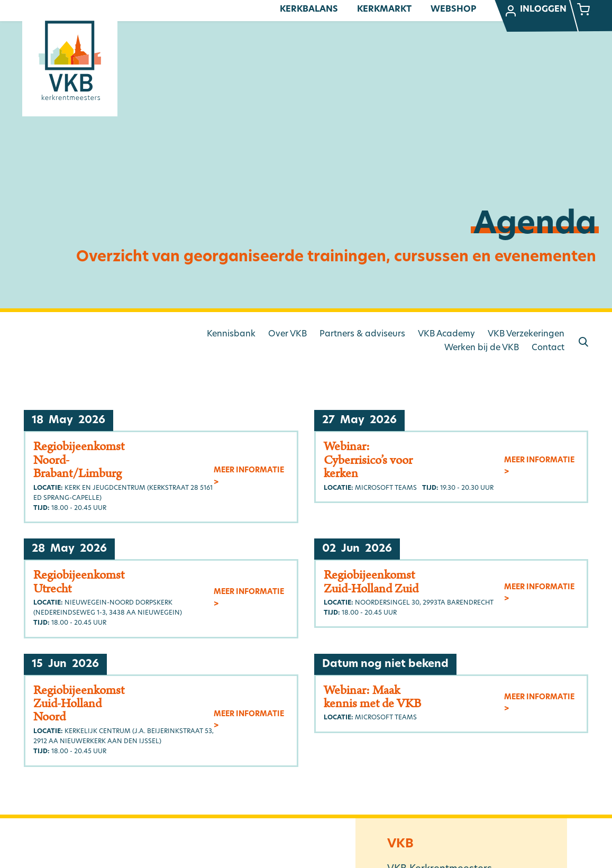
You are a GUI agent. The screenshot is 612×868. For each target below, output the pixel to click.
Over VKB (287, 334)
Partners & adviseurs (362, 334)
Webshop (453, 10)
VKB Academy (446, 334)
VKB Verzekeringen (526, 334)
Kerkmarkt (384, 10)
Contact (548, 348)
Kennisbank (231, 334)
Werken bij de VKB (482, 348)
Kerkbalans (309, 10)
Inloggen (535, 11)
